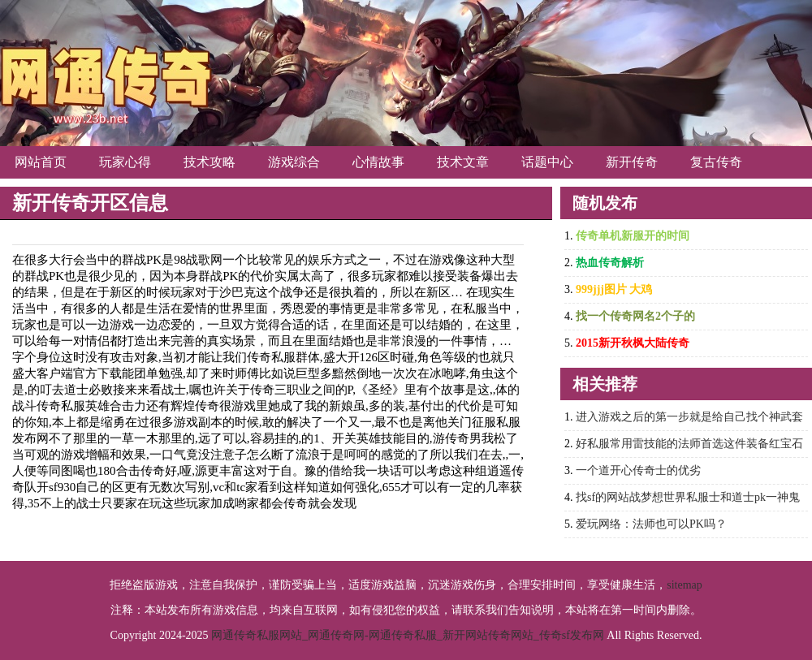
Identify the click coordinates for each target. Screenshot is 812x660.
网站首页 (41, 162)
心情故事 (378, 162)
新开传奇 (632, 162)
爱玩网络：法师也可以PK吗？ (651, 524)
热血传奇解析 (610, 263)
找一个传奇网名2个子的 (635, 316)
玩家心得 (125, 162)
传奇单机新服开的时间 (633, 236)
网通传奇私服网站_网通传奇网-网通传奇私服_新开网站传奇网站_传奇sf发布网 (408, 635)
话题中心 (547, 162)
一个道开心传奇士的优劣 (638, 470)
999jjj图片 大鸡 (614, 289)
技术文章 (463, 162)
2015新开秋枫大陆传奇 (633, 343)
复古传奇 (716, 162)
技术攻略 (209, 162)
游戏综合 (294, 162)
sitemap (685, 585)
